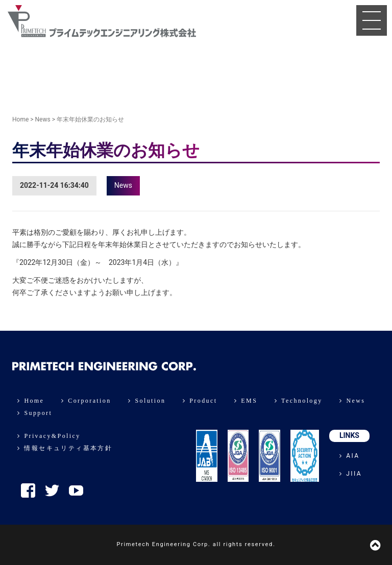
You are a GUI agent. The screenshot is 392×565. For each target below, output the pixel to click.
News (43, 119)
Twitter (52, 490)
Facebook (28, 490)
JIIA (351, 474)
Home (20, 119)
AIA (350, 456)
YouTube (76, 490)
